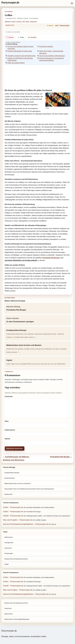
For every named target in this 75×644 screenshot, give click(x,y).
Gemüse (19, 22)
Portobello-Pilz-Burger (34, 512)
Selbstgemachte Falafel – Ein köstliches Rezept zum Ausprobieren (48, 516)
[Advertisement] (37, 76)
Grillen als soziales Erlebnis (16, 63)
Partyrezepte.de (10, 2)
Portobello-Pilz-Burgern (51, 258)
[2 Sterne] (11, 29)
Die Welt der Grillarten (46, 46)
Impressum (8, 548)
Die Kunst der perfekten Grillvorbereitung (52, 56)
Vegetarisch (33, 22)
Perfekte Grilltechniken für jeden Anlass (20, 51)
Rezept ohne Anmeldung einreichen (16, 559)
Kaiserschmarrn (10, 478)
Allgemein (8, 22)
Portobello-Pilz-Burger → (61, 457)
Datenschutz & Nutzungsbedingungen (17, 619)
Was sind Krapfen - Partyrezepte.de (18, 520)
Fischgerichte (9, 543)
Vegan (27, 22)
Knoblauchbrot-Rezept (12, 473)
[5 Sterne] (21, 29)
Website (7, 439)
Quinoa (54, 524)
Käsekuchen (8, 494)
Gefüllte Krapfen (41, 520)
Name (7, 421)
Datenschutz (8, 537)
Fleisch (13, 22)
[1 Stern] (7, 29)
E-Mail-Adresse (10, 430)
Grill (23, 22)
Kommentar (9, 396)
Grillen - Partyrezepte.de (13, 507)
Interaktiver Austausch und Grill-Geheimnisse (21, 56)
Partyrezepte (9, 553)
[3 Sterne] (14, 29)
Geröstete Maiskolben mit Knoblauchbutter (40, 507)
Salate (6, 564)
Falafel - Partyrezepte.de (13, 516)
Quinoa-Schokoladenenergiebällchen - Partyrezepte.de (26, 524)
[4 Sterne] (17, 29)
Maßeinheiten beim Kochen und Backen (18, 483)
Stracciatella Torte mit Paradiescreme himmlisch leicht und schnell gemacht (29, 489)
